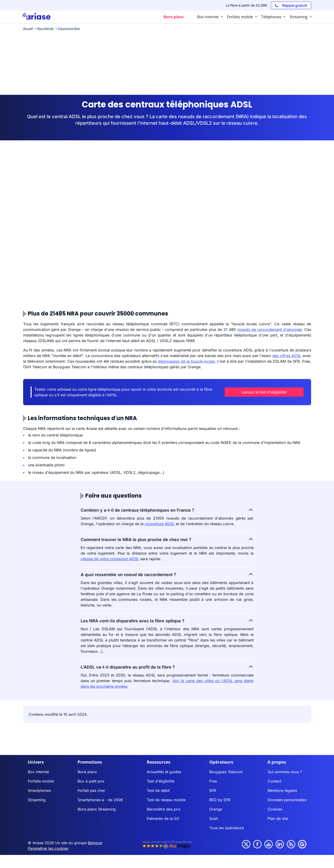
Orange (216, 809)
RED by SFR (220, 800)
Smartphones (39, 790)
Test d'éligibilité (161, 781)
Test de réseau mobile (166, 800)
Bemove (95, 843)
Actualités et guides (164, 772)
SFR (213, 790)
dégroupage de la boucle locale (186, 361)
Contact (275, 781)
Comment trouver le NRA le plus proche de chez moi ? (167, 539)
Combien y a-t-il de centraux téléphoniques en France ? (167, 510)
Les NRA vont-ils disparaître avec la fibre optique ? (167, 620)
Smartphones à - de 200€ (100, 800)
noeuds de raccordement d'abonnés (269, 329)
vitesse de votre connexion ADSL (110, 559)
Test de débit (158, 790)
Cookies (275, 809)
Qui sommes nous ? (285, 772)
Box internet (38, 772)
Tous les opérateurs (226, 828)
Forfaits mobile (41, 781)
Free (213, 781)
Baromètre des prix (164, 809)
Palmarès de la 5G (163, 818)
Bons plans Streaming (97, 809)
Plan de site (278, 818)
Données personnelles (287, 800)
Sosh (214, 818)
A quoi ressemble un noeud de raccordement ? (167, 574)
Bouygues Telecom (226, 772)
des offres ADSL (287, 356)
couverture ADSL (160, 524)
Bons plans (87, 772)
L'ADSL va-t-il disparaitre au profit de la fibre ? (167, 667)
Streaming (37, 800)
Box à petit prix (91, 781)
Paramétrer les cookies (48, 848)
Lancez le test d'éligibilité (265, 392)
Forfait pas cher (91, 790)
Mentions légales (282, 790)
